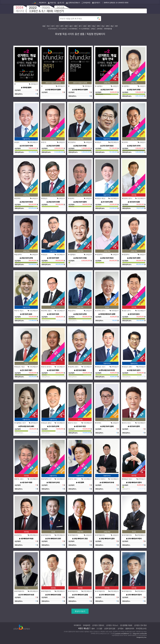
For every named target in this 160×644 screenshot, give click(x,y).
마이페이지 (77, 625)
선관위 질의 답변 (110, 628)
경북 (107, 26)
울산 (71, 26)
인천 (57, 26)
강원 (85, 26)
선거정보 (121, 628)
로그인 (61, 3)
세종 (75, 26)
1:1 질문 (99, 628)
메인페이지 (39, 3)
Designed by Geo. (142, 637)
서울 (44, 26)
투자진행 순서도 (141, 628)
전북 (98, 26)
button (99, 19)
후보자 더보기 (80, 611)
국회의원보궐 (108, 29)
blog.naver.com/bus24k (140, 633)
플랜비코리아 (130, 628)
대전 (66, 26)
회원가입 (52, 3)
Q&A (93, 628)
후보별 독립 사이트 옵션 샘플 (70, 34)
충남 (94, 26)
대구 (53, 26)
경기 (80, 26)
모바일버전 (86, 3)
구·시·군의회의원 (84, 29)
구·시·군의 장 (62, 29)
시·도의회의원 (73, 29)
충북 (89, 26)
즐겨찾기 (96, 3)
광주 (62, 26)
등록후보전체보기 (73, 3)
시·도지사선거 (52, 29)
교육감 (93, 29)
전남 (103, 26)
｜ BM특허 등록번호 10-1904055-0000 (115, 3)
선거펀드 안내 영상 (140, 625)
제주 (116, 26)
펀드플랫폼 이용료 (126, 625)
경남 (112, 26)
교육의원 (99, 29)
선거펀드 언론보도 (98, 625)
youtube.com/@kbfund (122, 633)
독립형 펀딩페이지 (96, 34)
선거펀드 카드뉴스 (112, 625)
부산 (48, 26)
